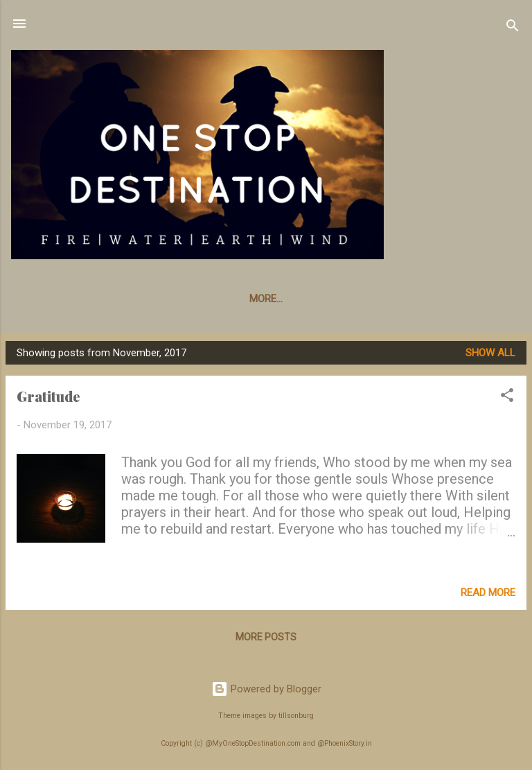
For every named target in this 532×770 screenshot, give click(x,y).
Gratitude (48, 396)
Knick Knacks (162, 299)
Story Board (257, 299)
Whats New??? (64, 299)
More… (490, 299)
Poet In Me (421, 299)
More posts (266, 637)
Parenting (342, 299)
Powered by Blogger (266, 689)
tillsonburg (296, 716)
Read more (488, 593)
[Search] (513, 28)
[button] (507, 397)
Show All (490, 353)
